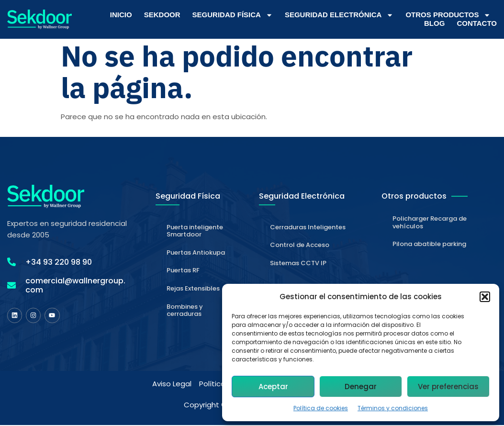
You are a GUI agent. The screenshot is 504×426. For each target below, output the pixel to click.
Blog (434, 23)
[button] (485, 297)
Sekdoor (162, 15)
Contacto (477, 23)
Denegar (361, 387)
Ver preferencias (448, 387)
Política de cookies (321, 408)
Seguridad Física (233, 15)
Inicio (121, 15)
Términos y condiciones (393, 408)
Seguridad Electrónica (339, 15)
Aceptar (273, 387)
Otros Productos (448, 15)
